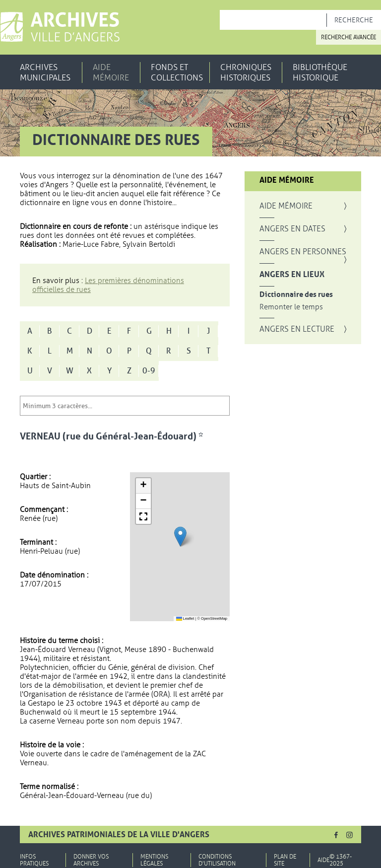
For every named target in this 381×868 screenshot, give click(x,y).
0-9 (149, 371)
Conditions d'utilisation (217, 860)
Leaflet (185, 618)
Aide (323, 860)
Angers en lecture (297, 329)
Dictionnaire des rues (296, 295)
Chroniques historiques (246, 72)
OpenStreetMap (214, 618)
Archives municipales (45, 72)
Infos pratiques (34, 860)
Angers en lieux (292, 275)
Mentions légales (154, 860)
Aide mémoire (111, 72)
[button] (180, 537)
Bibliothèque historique (320, 72)
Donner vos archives (91, 860)
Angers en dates (292, 229)
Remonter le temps (291, 307)
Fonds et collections (177, 72)
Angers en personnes (303, 252)
